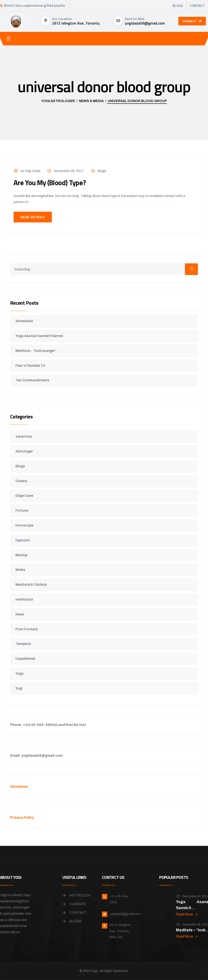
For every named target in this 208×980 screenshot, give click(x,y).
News (21, 614)
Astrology (80, 895)
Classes (78, 904)
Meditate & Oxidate (32, 585)
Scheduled (25, 321)
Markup (23, 555)
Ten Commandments (34, 380)
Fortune (23, 510)
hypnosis (24, 540)
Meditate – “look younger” (37, 351)
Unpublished (27, 659)
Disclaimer (20, 787)
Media (22, 570)
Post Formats (28, 629)
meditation (26, 599)
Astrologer (25, 451)
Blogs (178, 6)
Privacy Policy (23, 818)
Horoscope (26, 525)
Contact (197, 6)
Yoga (21, 673)
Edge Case (26, 496)
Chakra (23, 481)
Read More (187, 914)
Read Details (33, 217)
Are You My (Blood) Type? (54, 182)
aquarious (25, 436)
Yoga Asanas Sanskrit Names (41, 336)
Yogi (20, 688)
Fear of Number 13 (32, 366)
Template (24, 644)
